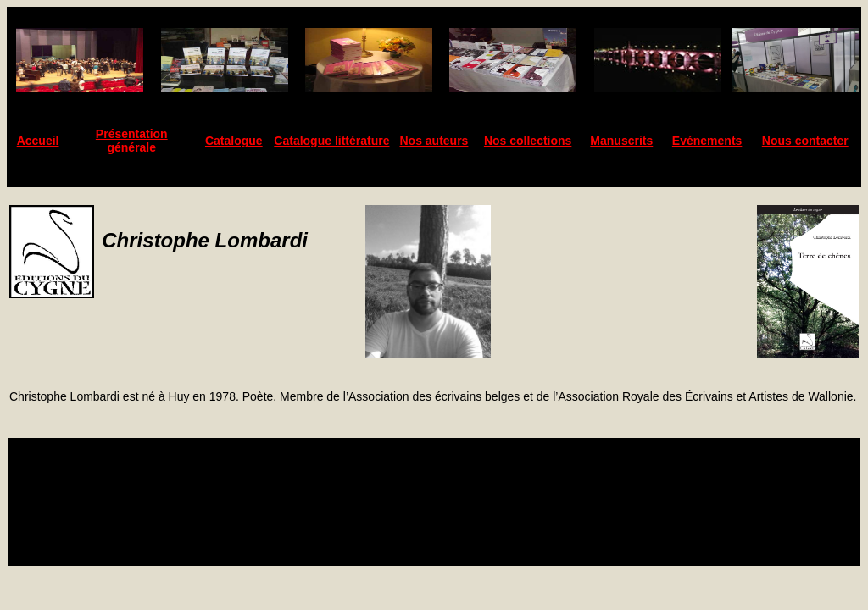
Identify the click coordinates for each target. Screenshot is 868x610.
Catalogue (234, 141)
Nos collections (528, 141)
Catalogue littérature (331, 141)
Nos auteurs (434, 141)
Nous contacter (805, 141)
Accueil (38, 141)
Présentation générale (132, 141)
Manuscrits (621, 141)
